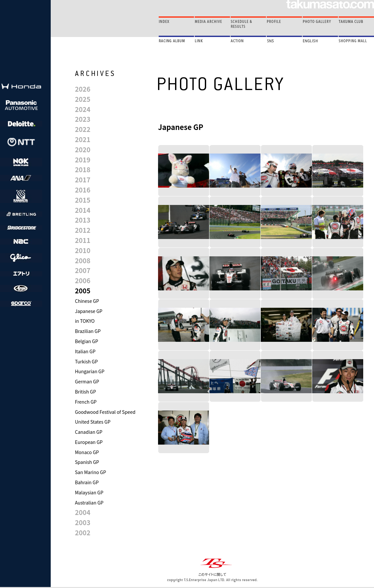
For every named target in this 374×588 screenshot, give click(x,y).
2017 (83, 180)
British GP (85, 392)
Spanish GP (87, 462)
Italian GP (85, 351)
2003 (83, 522)
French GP (86, 402)
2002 (83, 533)
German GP (87, 381)
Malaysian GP (89, 492)
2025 (83, 99)
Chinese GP (87, 301)
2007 (83, 270)
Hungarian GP (90, 371)
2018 (83, 169)
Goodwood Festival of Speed (105, 412)
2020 (83, 149)
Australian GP (89, 503)
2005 (83, 291)
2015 (83, 200)
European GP (89, 442)
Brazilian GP (88, 331)
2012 (83, 230)
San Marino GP (90, 472)
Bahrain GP (87, 482)
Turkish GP (86, 361)
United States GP (93, 422)
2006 (83, 280)
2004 (83, 512)
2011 (83, 240)
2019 (83, 160)
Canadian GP (89, 432)
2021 (83, 139)
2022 (83, 129)
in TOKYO (85, 321)
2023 (83, 119)
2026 (83, 89)
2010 (83, 250)
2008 (83, 260)
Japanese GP (89, 311)
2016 (83, 190)
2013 (83, 220)
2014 (83, 210)
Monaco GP (87, 452)
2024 (83, 109)
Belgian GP (87, 341)
